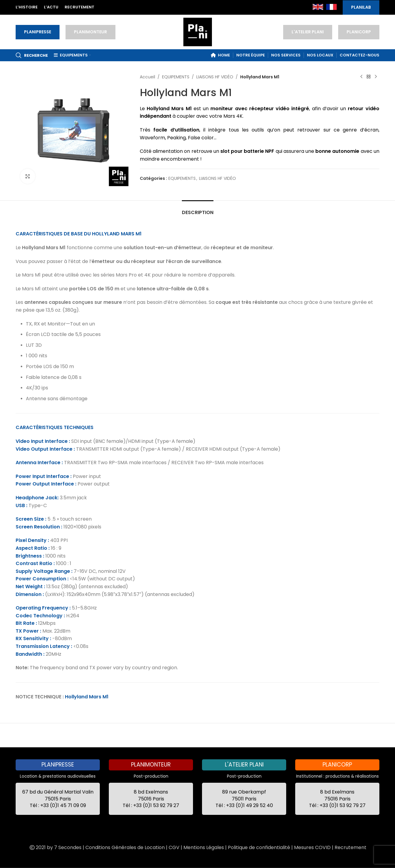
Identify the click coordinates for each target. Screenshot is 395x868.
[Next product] (376, 77)
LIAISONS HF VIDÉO (215, 77)
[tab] (198, 209)
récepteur (262, 109)
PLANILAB (361, 7)
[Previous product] (361, 77)
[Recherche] (32, 55)
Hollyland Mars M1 (87, 697)
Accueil (147, 77)
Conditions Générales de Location (125, 847)
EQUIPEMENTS (176, 77)
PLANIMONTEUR (90, 32)
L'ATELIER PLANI (308, 32)
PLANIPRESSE (38, 32)
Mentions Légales (204, 847)
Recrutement (351, 847)
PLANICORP (359, 32)
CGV (174, 847)
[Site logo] (198, 32)
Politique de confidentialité (259, 847)
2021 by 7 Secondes (55, 847)
